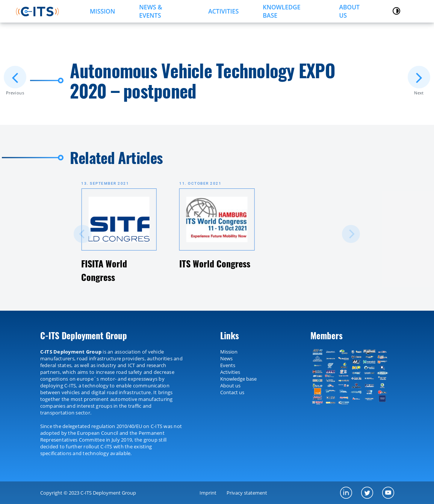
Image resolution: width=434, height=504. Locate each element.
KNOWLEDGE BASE (281, 11)
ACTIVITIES (223, 11)
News (226, 358)
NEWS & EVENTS (150, 11)
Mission (229, 352)
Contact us (232, 392)
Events (228, 365)
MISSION (102, 11)
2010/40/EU (129, 426)
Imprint (208, 493)
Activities (230, 372)
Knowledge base (238, 379)
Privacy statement (247, 493)
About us (349, 11)
